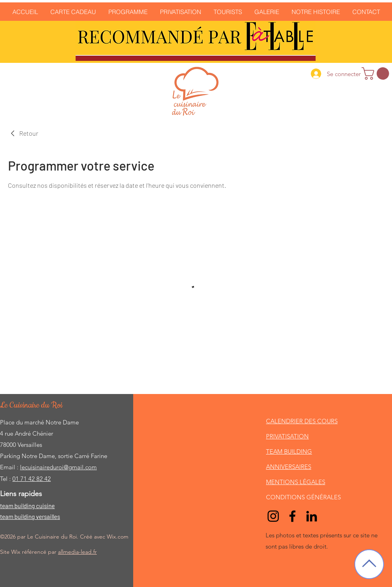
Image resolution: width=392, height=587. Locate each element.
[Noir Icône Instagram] (273, 516)
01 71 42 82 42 (32, 479)
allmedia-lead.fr (77, 552)
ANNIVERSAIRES (289, 467)
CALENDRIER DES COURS (302, 421)
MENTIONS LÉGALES (296, 482)
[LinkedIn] (312, 516)
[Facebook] (292, 516)
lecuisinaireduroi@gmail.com (58, 467)
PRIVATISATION (287, 436)
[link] (377, 73)
